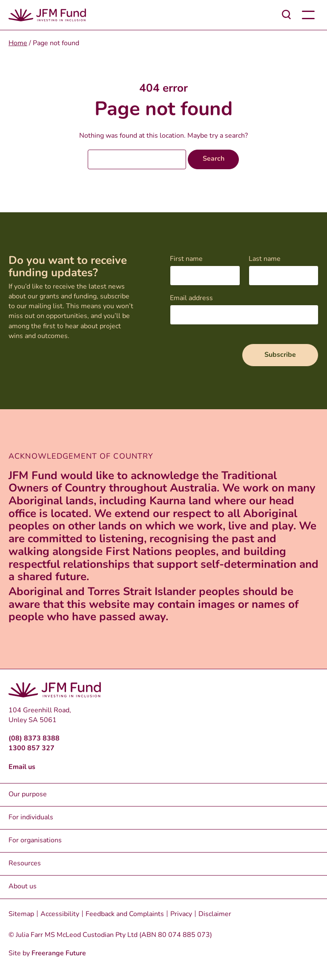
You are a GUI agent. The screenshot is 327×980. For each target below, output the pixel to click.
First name (186, 259)
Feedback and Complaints (125, 914)
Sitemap (21, 914)
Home (18, 43)
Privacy (181, 914)
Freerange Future (59, 954)
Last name (265, 259)
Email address (191, 298)
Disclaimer (215, 914)
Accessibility (60, 914)
